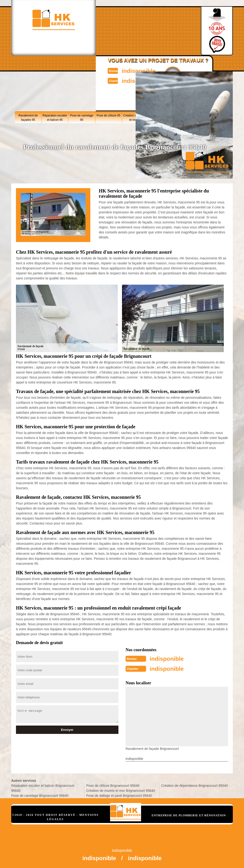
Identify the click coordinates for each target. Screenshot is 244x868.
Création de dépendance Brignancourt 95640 (194, 785)
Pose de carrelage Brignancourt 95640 (40, 795)
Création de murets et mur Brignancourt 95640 (121, 790)
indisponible (133, 70)
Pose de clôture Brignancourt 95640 (113, 785)
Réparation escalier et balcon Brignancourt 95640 (43, 787)
